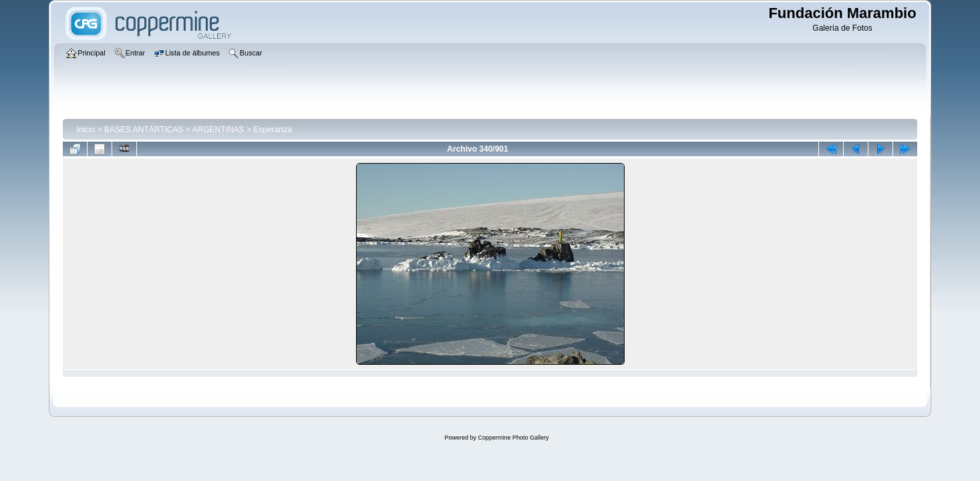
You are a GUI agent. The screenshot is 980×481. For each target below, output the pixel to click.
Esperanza (272, 130)
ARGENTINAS (218, 130)
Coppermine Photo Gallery (513, 438)
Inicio (86, 130)
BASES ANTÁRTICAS (144, 130)
